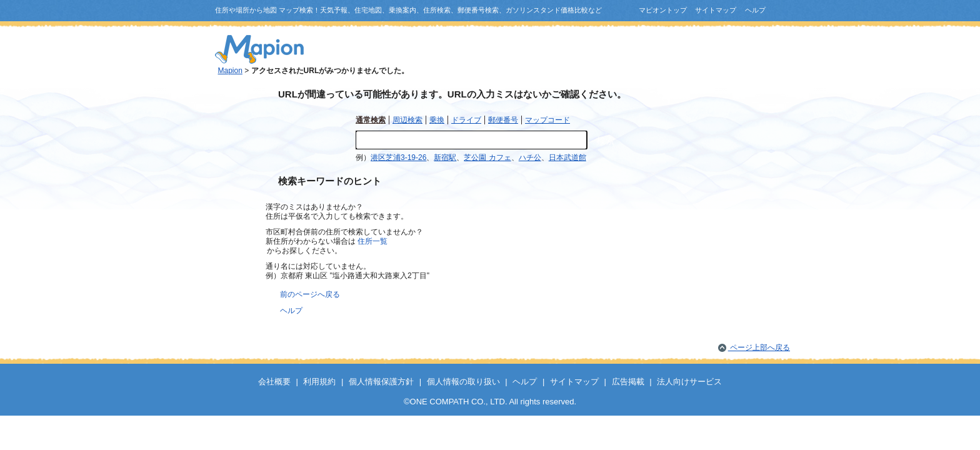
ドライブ (466, 120)
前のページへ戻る (310, 294)
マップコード (547, 120)
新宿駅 (445, 157)
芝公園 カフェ (487, 157)
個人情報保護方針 (381, 382)
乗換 (437, 120)
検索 (606, 141)
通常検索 (371, 120)
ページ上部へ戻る (759, 347)
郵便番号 (503, 120)
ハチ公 (530, 157)
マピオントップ (663, 10)
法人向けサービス (689, 382)
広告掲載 (628, 382)
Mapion (230, 71)
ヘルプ (755, 10)
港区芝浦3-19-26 (398, 157)
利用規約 (319, 382)
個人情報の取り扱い (463, 382)
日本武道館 (567, 157)
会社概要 (274, 382)
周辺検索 (407, 120)
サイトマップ (716, 10)
